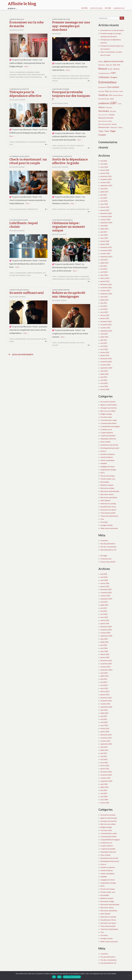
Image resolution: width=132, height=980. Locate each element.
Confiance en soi (106, 429)
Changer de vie (119, 8)
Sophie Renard (18, 167)
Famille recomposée (108, 454)
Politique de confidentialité (72, 977)
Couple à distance (107, 433)
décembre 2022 (106, 284)
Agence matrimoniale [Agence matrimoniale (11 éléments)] (114, 61)
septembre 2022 (106, 294)
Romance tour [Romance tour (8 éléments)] (104, 127)
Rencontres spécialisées (109, 497)
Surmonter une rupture (108, 510)
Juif (44, 273)
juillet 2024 (104, 229)
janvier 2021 (105, 355)
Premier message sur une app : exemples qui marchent (71, 26)
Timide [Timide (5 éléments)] (120, 127)
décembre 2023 (106, 247)
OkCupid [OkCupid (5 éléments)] (113, 111)
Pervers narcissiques (108, 476)
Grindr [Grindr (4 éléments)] (121, 91)
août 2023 (104, 260)
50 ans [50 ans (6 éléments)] (101, 61)
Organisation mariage (63, 220)
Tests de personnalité (108, 513)
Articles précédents (21, 355)
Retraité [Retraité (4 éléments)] (114, 124)
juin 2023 (104, 266)
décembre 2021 (106, 321)
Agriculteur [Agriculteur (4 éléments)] (102, 65)
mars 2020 (104, 386)
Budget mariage (17, 19)
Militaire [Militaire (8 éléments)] (102, 107)
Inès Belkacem (18, 231)
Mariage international (33, 77)
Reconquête (105, 482)
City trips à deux (106, 417)
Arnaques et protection (109, 408)
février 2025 (105, 207)
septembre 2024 (106, 222)
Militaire (64, 148)
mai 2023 (104, 269)
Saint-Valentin (105, 500)
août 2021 (104, 334)
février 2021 (105, 352)
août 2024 (104, 226)
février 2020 (105, 389)
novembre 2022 (106, 287)
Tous (102, 519)
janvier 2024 (105, 244)
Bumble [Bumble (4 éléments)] (110, 69)
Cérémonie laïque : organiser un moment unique (69, 227)
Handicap (34, 142)
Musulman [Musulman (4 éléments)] (109, 108)
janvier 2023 (105, 281)
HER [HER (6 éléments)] (110, 95)
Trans (12, 341)
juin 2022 (104, 303)
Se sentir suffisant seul (27, 293)
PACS (102, 473)
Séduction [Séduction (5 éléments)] (114, 127)
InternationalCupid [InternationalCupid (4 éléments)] (104, 99)
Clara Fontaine (19, 100)
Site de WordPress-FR (108, 550)
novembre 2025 (106, 179)
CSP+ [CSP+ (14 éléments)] (113, 73)
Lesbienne (42, 142)
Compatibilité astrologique (110, 426)
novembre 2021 (106, 325)
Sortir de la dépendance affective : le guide (70, 161)
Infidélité (104, 463)
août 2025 (104, 189)
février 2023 (105, 278)
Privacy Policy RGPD (108, 562)
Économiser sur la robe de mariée (112, 30)
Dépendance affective (20, 89)
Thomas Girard (61, 103)
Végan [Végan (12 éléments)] (113, 131)
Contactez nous (96, 8)
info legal (104, 556)
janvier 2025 (105, 210)
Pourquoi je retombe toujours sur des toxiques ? (71, 96)
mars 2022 (104, 312)
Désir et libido (105, 442)
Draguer (70, 277)
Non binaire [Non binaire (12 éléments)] (104, 111)
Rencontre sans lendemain (68, 78)
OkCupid (55, 345)
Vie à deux (104, 522)
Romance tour (85, 279)
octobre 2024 (105, 219)
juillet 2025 (104, 192)
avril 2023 (104, 272)
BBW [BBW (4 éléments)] (119, 65)
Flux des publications (108, 544)
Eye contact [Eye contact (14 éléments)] (113, 87)
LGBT (11, 144)
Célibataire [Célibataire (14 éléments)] (104, 77)
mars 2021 (104, 349)
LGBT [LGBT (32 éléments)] (113, 103)
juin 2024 (104, 232)
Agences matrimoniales (109, 405)
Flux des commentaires (109, 547)
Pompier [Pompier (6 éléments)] (112, 115)
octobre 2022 (105, 290)
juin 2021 (104, 340)
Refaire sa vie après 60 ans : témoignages (69, 295)
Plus (27, 67)
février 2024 (105, 241)
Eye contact (71, 146)
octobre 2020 (105, 365)
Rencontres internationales (110, 491)
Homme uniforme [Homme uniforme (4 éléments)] (118, 95)
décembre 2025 (106, 176)
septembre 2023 (106, 257)
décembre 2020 (106, 358)
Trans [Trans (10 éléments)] (107, 131)
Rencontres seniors (62, 290)
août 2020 (104, 371)
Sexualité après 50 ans (108, 507)
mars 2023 (104, 275)
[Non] (129, 976)
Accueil (85, 8)
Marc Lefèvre (61, 301)
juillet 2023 (104, 263)
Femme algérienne (27, 72)
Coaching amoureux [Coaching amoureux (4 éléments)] (104, 73)
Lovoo (82, 343)
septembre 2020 (106, 368)
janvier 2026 (105, 173)
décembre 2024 (106, 213)
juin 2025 (104, 195)
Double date (74, 76)
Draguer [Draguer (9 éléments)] (114, 77)
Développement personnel (110, 448)
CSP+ (64, 146)
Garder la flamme (107, 457)
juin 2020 (104, 377)
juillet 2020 (104, 374)
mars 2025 (104, 204)
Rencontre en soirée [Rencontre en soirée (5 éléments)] (105, 121)
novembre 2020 (106, 362)
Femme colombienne (81, 277)
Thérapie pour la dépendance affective (25, 94)
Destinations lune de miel (109, 445)
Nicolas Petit (18, 30)
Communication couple (20, 156)
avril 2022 (104, 309)
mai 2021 (104, 343)
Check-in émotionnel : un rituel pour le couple (28, 161)
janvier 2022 (105, 318)
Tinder (55, 81)
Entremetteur (32, 209)
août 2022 (104, 297)
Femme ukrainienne (35, 273)
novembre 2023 (106, 250)
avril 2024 (104, 235)
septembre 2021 (106, 331)
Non (59, 977)
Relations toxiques (61, 89)
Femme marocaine (24, 75)
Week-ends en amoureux (109, 528)
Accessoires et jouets (19, 220)
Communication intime (108, 423)
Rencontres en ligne (62, 19)
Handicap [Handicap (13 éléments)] (103, 95)
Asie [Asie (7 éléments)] (115, 65)
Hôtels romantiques (107, 460)
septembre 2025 (106, 185)
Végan (28, 275)
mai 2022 (104, 306)
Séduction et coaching (108, 504)
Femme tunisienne (16, 77)
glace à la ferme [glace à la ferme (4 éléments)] (114, 91)
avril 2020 (104, 383)
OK (54, 977)
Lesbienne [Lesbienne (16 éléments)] (104, 103)
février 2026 (105, 170)
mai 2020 (104, 380)
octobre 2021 (105, 328)
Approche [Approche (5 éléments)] (109, 65)
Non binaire (20, 275)
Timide (44, 339)
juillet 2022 (104, 300)
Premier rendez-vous (108, 479)
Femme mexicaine (38, 75)
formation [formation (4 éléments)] (101, 91)
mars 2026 (104, 167)
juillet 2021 (104, 337)
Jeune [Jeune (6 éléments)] (112, 99)
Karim (58, 34)
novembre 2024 (106, 216)
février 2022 (105, 315)
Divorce (103, 451)
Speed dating (84, 78)
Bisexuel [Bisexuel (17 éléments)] (103, 69)
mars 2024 (104, 238)
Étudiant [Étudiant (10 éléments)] (102, 135)
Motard (12, 275)
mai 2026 (104, 161)
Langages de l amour (108, 466)
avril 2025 (104, 201)
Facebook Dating (69, 343)
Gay (28, 142)
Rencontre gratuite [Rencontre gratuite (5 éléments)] (105, 124)
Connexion (104, 540)
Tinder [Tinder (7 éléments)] (101, 131)
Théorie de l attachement (109, 516)
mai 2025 (104, 198)
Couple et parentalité (108, 436)
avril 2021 (104, 346)
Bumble (66, 76)
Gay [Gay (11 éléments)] (107, 91)
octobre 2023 (105, 253)
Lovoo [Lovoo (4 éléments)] (119, 104)
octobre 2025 (105, 182)
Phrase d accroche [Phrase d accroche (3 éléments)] (103, 115)
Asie (64, 277)
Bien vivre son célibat (20, 290)
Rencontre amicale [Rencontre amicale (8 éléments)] (106, 118)
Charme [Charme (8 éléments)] (116, 69)
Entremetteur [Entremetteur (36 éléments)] (108, 82)
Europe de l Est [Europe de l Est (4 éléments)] (102, 87)
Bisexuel (23, 142)
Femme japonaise (59, 279)
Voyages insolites (107, 525)
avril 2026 (104, 164)
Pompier (71, 148)
